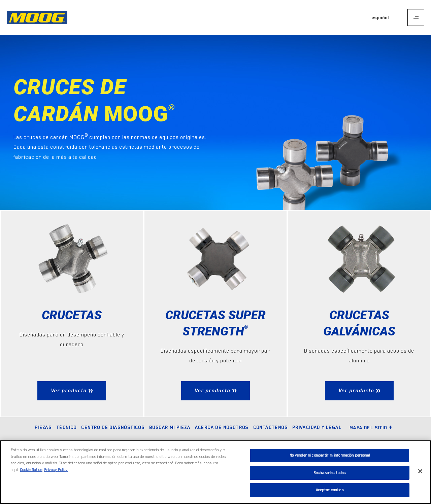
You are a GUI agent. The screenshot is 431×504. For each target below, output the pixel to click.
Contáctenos (270, 427)
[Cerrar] (420, 471)
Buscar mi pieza (170, 427)
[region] (215, 472)
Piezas (43, 427)
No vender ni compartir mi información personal (330, 455)
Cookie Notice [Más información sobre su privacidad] (31, 470)
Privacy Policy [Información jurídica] (56, 470)
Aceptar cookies (330, 490)
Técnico (67, 427)
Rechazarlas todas (330, 473)
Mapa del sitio (371, 428)
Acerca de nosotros (222, 427)
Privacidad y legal (317, 427)
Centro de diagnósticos (113, 427)
